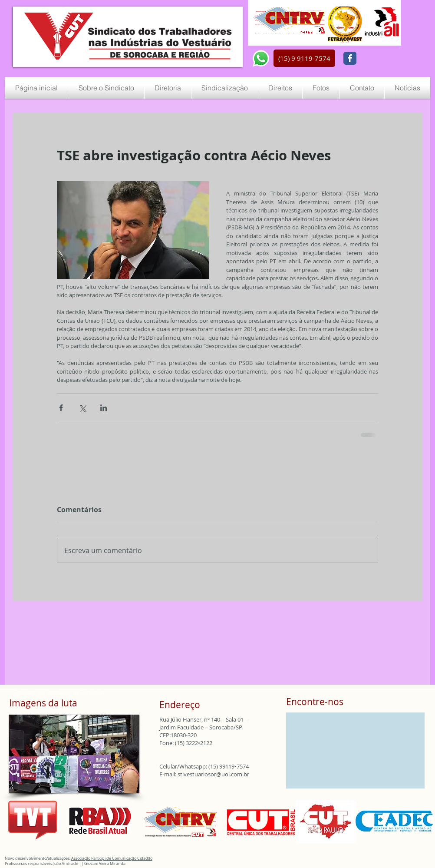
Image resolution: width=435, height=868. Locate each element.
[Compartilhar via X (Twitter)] (82, 408)
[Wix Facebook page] (350, 58)
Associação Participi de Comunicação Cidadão (112, 858)
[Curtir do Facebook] (381, 59)
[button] (304, 58)
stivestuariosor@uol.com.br (213, 774)
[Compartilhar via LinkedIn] (104, 408)
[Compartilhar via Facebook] (61, 408)
